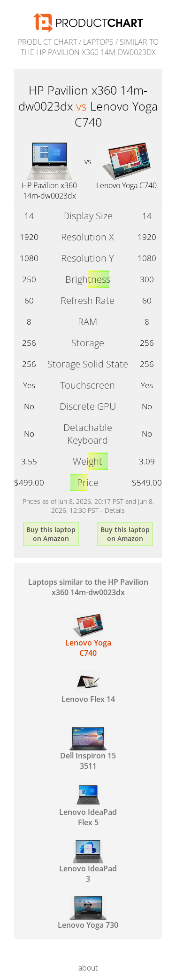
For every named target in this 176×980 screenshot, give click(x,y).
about (88, 968)
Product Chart (47, 42)
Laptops (98, 42)
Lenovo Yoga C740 (126, 185)
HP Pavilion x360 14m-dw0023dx (49, 191)
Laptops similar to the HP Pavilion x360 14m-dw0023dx (88, 587)
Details (115, 510)
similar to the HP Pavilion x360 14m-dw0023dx (90, 47)
